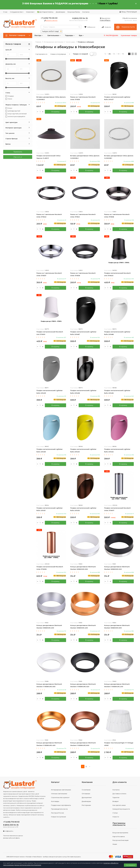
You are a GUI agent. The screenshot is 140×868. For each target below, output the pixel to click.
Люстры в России (57, 813)
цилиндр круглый (13, 111)
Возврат (116, 802)
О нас (5, 12)
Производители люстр (59, 809)
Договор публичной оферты (11, 838)
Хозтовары (55, 802)
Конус (9, 108)
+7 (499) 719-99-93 (49, 18)
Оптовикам (86, 794)
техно (9, 99)
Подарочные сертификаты (61, 806)
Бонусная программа (120, 833)
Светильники (54, 35)
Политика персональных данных (13, 836)
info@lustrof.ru (9, 831)
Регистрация (132, 12)
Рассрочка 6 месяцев (120, 841)
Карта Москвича (119, 837)
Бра (81, 35)
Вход (123, 12)
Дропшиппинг (87, 798)
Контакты (86, 12)
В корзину (55, 112)
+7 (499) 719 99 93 (11, 822)
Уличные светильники (59, 794)
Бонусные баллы (74, 12)
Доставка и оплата (119, 794)
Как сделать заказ (119, 806)
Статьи (115, 813)
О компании (86, 790)
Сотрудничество (17, 12)
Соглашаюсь (130, 865)
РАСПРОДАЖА (111, 35)
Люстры (39, 35)
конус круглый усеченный (16, 114)
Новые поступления (58, 817)
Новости (116, 817)
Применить (18, 152)
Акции (115, 844)
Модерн (10, 96)
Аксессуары (71, 42)
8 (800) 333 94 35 (80, 18)
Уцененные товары (129, 35)
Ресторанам (86, 806)
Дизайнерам (60, 12)
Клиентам (30, 12)
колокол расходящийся (15, 116)
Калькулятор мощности (121, 809)
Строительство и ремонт (60, 798)
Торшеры (70, 35)
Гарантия (116, 798)
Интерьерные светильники (54, 42)
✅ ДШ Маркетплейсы (45, 12)
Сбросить (18, 157)
